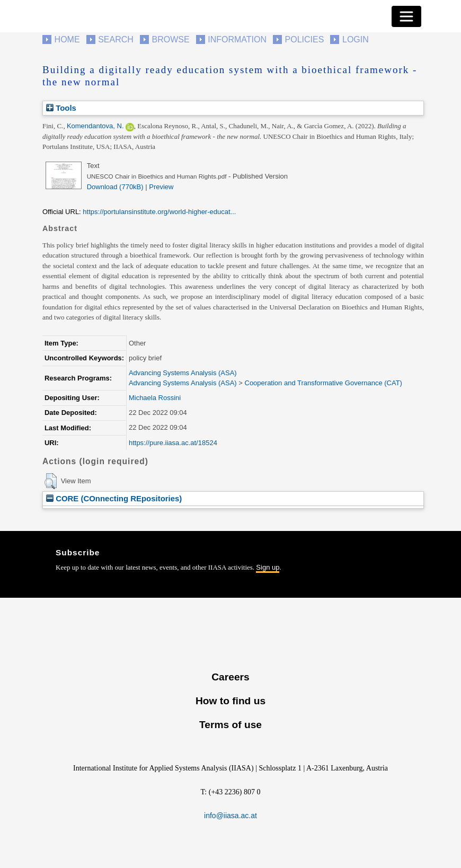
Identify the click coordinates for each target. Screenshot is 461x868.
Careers (230, 677)
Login (356, 39)
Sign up (268, 567)
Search (116, 39)
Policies (305, 39)
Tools (61, 108)
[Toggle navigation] (406, 16)
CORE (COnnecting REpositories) (114, 498)
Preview (161, 187)
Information (237, 39)
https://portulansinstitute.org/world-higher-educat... (159, 212)
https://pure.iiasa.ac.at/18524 (173, 443)
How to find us (230, 701)
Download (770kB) (115, 187)
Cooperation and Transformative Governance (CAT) (323, 383)
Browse (170, 39)
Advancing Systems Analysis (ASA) (183, 373)
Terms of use (230, 725)
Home (67, 39)
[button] (51, 481)
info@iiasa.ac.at (230, 816)
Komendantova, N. (95, 126)
